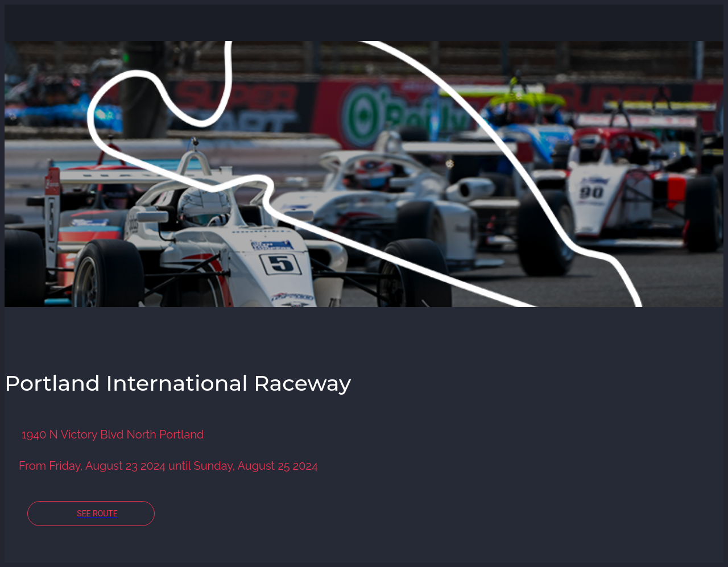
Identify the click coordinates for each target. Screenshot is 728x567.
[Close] (23, 23)
